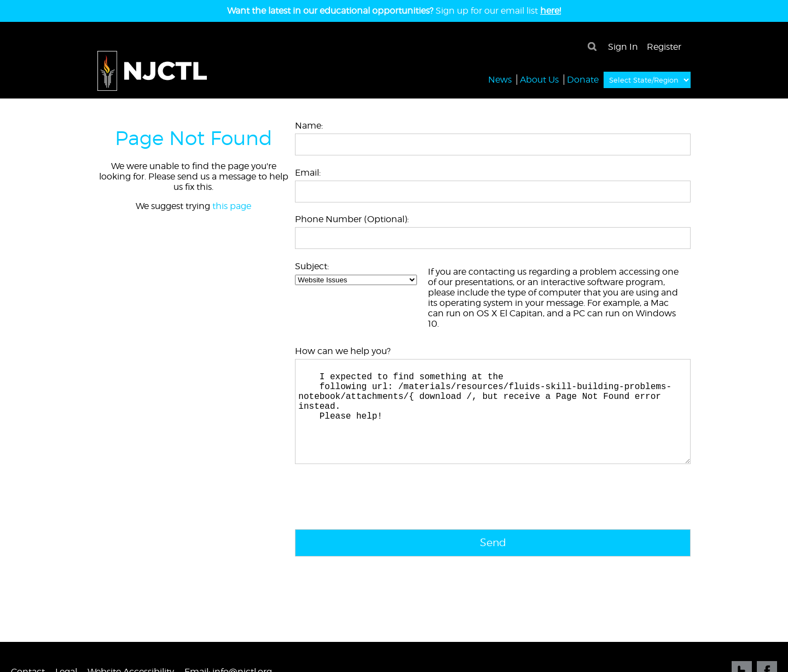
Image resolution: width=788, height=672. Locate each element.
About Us (539, 79)
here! (551, 11)
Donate (583, 79)
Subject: (312, 266)
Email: (308, 173)
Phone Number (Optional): (352, 219)
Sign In (623, 47)
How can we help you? (343, 351)
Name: (309, 126)
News (500, 79)
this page (232, 206)
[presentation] (378, 522)
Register (664, 47)
